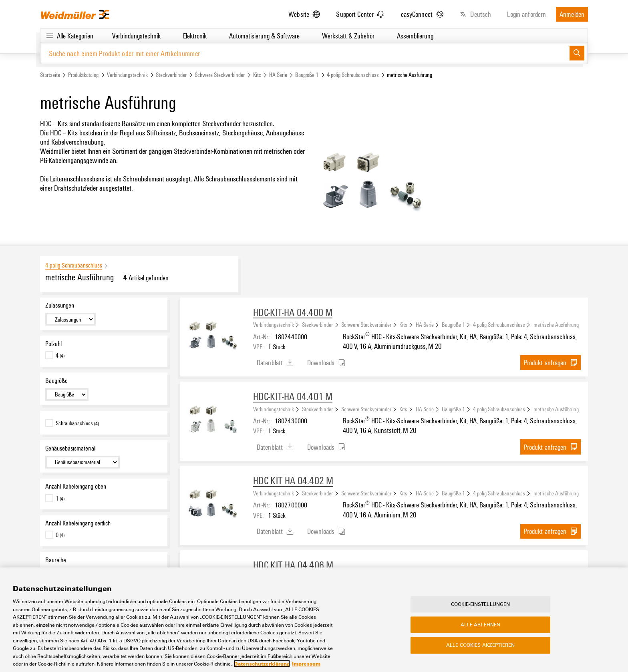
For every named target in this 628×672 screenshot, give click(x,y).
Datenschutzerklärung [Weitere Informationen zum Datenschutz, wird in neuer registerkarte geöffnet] (262, 664)
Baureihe (56, 560)
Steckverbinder (171, 75)
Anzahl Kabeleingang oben (76, 486)
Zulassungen (60, 305)
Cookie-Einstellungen (481, 604)
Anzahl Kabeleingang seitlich (78, 523)
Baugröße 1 (307, 75)
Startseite (50, 75)
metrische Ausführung (556, 324)
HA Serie (278, 75)
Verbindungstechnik (127, 75)
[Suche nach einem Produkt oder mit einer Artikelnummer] (305, 53)
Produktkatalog (83, 75)
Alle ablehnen (481, 625)
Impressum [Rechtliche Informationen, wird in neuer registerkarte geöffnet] (306, 664)
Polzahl (53, 344)
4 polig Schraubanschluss (353, 75)
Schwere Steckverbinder (220, 75)
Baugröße (56, 380)
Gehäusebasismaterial (70, 448)
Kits (257, 75)
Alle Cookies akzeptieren (480, 646)
